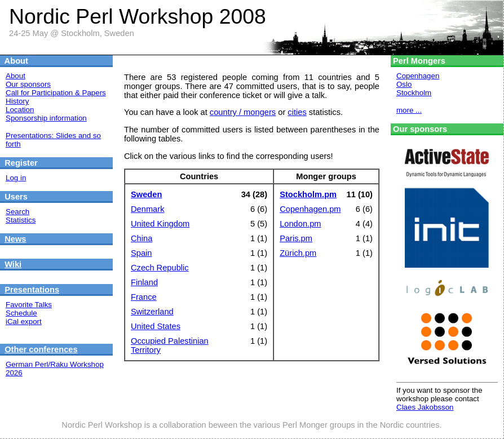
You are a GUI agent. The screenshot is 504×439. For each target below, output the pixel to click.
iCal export (24, 322)
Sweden (146, 194)
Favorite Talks (29, 305)
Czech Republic (160, 268)
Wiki (13, 264)
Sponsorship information (46, 118)
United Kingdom (160, 224)
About (16, 76)
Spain (142, 253)
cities (297, 112)
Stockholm (414, 93)
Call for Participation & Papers (56, 93)
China (142, 238)
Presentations (32, 290)
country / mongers (243, 112)
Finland (144, 282)
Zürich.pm (298, 253)
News (15, 239)
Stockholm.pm (308, 194)
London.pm (300, 224)
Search (17, 212)
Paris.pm (296, 238)
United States (156, 326)
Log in (16, 178)
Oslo (404, 84)
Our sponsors (28, 84)
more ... (409, 110)
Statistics (21, 220)
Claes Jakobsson (425, 407)
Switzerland (152, 312)
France (144, 297)
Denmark (147, 209)
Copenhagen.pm (310, 209)
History (17, 101)
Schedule (21, 313)
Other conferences (41, 349)
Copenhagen (418, 76)
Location (20, 110)
